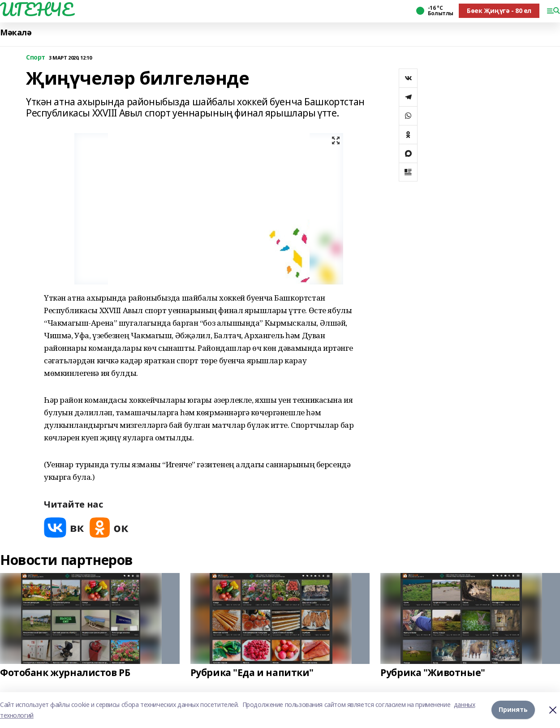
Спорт (36, 58)
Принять (513, 710)
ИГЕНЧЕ (36, 9)
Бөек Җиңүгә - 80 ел (499, 11)
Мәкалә (16, 32)
